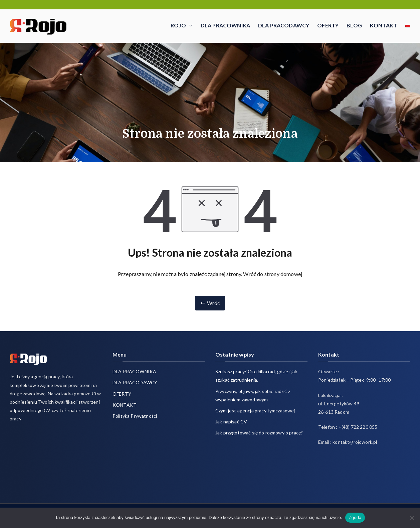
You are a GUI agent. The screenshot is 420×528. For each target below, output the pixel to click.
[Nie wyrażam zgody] (412, 518)
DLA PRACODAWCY (284, 25)
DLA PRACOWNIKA (225, 25)
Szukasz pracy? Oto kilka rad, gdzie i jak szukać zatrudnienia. (256, 376)
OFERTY (328, 25)
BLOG (354, 25)
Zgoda (355, 517)
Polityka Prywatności (135, 416)
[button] (189, 26)
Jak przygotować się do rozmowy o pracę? (259, 433)
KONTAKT (383, 25)
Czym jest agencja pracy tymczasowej (255, 411)
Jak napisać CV (231, 422)
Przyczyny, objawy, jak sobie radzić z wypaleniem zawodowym (253, 395)
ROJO (182, 26)
